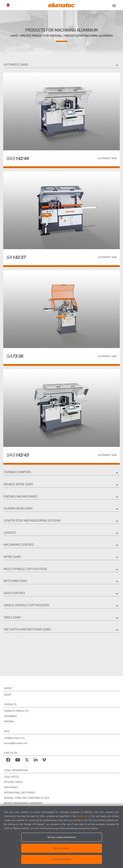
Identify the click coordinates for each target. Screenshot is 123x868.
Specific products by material (41, 36)
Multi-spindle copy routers (61, 570)
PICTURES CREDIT (13, 782)
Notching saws (61, 582)
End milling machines (61, 497)
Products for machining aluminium (88, 36)
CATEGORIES (11, 716)
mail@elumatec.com (14, 738)
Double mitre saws (61, 485)
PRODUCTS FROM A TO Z (16, 711)
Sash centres (61, 594)
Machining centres (61, 545)
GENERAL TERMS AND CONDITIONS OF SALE (27, 798)
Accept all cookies (62, 859)
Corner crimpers (61, 473)
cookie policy (83, 816)
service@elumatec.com (16, 743)
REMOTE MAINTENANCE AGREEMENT (23, 803)
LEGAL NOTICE (12, 777)
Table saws (61, 618)
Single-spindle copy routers (61, 606)
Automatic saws (61, 65)
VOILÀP (8, 695)
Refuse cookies (61, 848)
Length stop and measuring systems (61, 521)
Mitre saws (61, 557)
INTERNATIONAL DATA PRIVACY (20, 793)
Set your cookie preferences (62, 837)
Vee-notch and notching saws (61, 630)
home (14, 36)
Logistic (61, 533)
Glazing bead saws (61, 509)
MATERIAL (9, 721)
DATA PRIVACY (11, 787)
